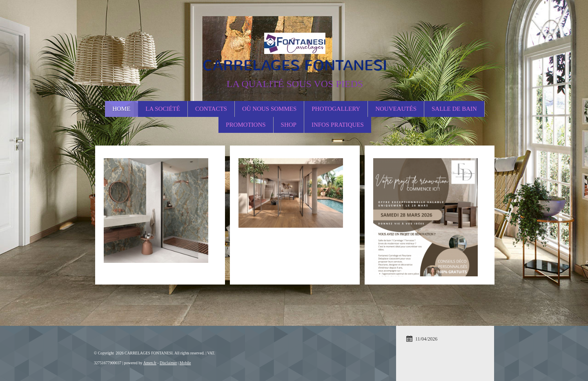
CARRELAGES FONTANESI (295, 65)
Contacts (211, 109)
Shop (289, 125)
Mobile (185, 363)
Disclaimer (168, 363)
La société (163, 109)
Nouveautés (396, 109)
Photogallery (336, 109)
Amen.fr (150, 363)
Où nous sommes (269, 109)
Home (121, 109)
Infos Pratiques (338, 125)
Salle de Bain (454, 109)
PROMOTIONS (246, 125)
